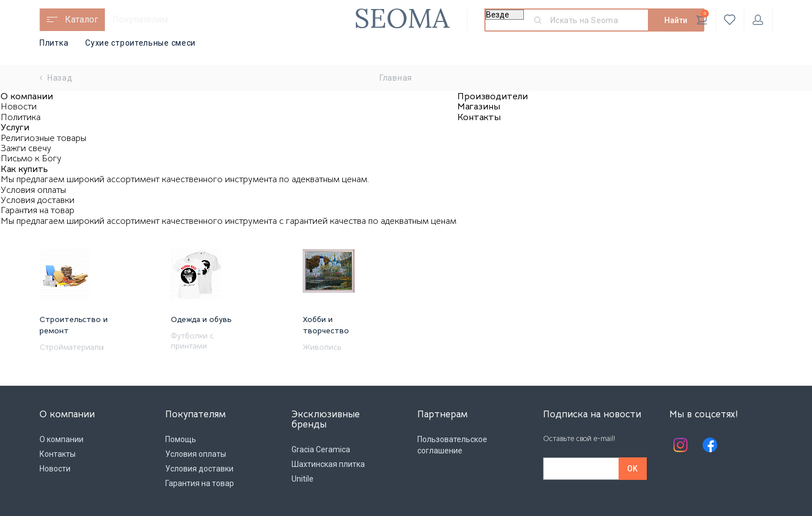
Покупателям (140, 19)
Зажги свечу (26, 148)
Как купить (24, 169)
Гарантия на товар (37, 210)
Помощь (181, 439)
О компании (27, 96)
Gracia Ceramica (321, 449)
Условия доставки (37, 200)
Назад (56, 78)
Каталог (81, 19)
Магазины (479, 107)
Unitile (303, 479)
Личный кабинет (758, 20)
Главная (396, 78)
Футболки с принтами (192, 341)
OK (632, 469)
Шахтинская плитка (328, 464)
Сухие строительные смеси (140, 43)
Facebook (710, 445)
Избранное (730, 20)
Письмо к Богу (31, 158)
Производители (493, 96)
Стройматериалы (72, 347)
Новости (19, 107)
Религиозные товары (43, 138)
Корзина (702, 17)
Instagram (681, 445)
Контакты (479, 117)
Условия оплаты (33, 190)
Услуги (15, 127)
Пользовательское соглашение (452, 445)
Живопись (322, 347)
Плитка (54, 43)
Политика (21, 117)
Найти (676, 20)
